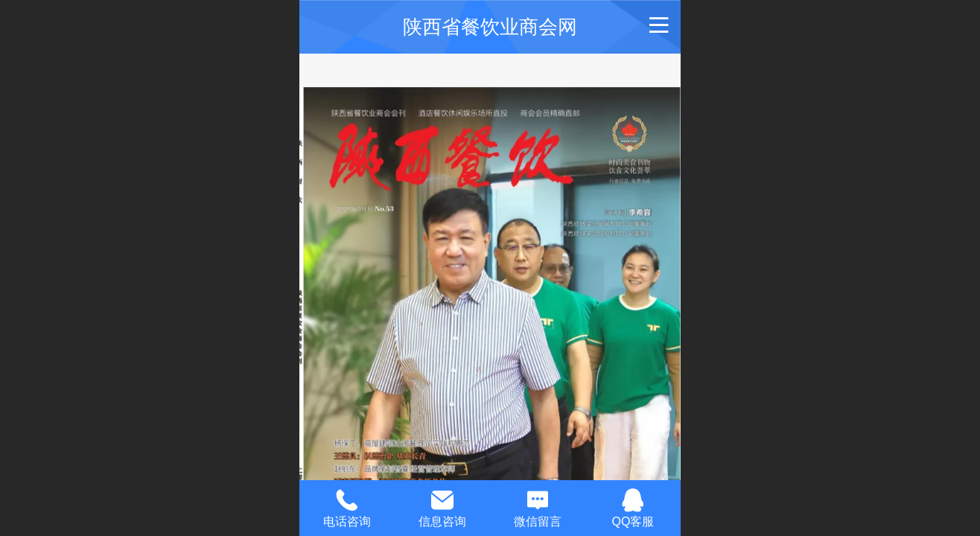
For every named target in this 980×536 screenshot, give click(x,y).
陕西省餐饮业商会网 (490, 27)
